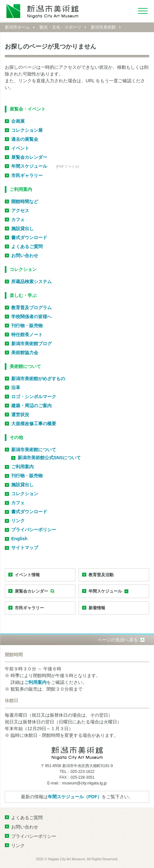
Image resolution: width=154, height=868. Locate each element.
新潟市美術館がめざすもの (38, 379)
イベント (20, 148)
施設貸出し (22, 228)
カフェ (18, 219)
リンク (18, 521)
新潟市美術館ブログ (31, 344)
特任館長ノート (27, 335)
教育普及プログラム (31, 308)
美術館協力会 (25, 353)
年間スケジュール (29, 166)
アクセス (20, 210)
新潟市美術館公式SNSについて (49, 458)
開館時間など (25, 201)
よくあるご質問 (27, 246)
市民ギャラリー (27, 175)
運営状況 (20, 415)
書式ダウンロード (29, 237)
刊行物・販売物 (27, 326)
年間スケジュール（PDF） (75, 797)
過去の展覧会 (25, 139)
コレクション (25, 494)
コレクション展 (27, 130)
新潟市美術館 (103, 27)
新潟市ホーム (17, 27)
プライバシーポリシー (34, 530)
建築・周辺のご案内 (31, 406)
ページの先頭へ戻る (118, 640)
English (19, 539)
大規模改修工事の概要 (34, 424)
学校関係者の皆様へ (31, 317)
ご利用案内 (22, 467)
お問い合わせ (25, 255)
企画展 (18, 121)
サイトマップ (25, 548)
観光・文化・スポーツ (60, 27)
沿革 (16, 388)
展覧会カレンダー (29, 157)
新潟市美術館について (34, 450)
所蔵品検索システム (31, 282)
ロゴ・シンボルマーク (34, 397)
